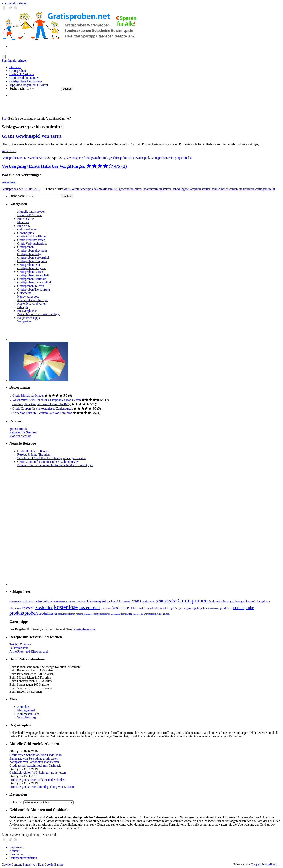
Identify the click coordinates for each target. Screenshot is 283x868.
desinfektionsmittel (106, 189)
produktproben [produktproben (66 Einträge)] (24, 613)
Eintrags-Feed (26, 710)
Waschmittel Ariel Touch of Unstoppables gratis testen (47, 400)
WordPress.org (27, 717)
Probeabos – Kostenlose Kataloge (39, 314)
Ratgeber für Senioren (23, 432)
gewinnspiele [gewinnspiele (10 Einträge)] (114, 601)
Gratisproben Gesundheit (33, 275)
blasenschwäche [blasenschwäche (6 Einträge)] (17, 602)
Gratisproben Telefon (31, 286)
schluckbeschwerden (225, 189)
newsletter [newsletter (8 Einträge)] (165, 608)
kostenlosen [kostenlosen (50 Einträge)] (89, 607)
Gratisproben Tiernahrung (34, 289)
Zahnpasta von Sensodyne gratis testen (34, 758)
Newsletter (16, 854)
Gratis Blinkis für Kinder (28, 396)
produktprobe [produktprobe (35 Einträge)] (243, 608)
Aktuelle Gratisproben (31, 212)
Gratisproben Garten (30, 272)
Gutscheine (24, 293)
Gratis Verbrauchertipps (78, 189)
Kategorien (16, 802)
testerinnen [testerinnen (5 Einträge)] (115, 614)
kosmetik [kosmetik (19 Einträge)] (28, 608)
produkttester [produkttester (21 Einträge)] (48, 613)
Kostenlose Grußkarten (32, 304)
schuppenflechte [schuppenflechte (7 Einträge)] (102, 614)
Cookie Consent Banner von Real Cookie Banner (33, 865)
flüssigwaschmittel (96, 158)
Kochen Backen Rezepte (33, 300)
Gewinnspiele (74, 158)
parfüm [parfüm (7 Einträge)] (175, 608)
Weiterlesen (9, 151)
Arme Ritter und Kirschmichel (29, 651)
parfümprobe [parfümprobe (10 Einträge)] (186, 608)
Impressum (16, 847)
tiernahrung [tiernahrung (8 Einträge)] (126, 614)
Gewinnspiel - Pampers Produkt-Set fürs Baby (41, 404)
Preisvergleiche (27, 311)
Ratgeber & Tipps (28, 318)
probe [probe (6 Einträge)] (197, 608)
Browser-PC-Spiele (29, 215)
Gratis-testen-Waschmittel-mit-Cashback (35, 765)
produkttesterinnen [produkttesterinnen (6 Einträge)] (67, 614)
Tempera (256, 864)
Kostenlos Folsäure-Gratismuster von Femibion (42, 413)
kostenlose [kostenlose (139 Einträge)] (66, 607)
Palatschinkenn (19, 648)
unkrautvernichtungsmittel (256, 189)
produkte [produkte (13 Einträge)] (226, 608)
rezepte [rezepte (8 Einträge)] (79, 614)
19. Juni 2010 (32, 189)
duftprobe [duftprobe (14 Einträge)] (49, 601)
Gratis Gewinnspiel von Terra (32, 136)
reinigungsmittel (179, 158)
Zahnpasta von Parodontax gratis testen (34, 762)
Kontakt (15, 851)
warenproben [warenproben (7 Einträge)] (150, 614)
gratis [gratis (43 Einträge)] (136, 601)
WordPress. (271, 864)
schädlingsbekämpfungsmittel (191, 189)
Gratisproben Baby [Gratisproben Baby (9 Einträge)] (219, 602)
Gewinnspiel (141, 158)
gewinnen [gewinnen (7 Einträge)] (82, 602)
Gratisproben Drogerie (31, 268)
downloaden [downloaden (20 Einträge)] (34, 601)
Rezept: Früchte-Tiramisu (33, 455)
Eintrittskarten (26, 219)
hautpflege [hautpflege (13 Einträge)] (263, 601)
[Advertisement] (55, 107)
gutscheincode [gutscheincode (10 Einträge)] (248, 601)
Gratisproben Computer (32, 261)
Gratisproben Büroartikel (33, 258)
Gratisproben (159, 158)
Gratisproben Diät (29, 265)
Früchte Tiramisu (20, 644)
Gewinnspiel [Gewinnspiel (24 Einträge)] (96, 601)
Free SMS (24, 226)
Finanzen (23, 222)
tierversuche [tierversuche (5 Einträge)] (138, 614)
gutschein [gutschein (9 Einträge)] (234, 602)
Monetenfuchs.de (20, 436)
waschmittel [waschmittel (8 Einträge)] (164, 614)
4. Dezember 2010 (35, 158)
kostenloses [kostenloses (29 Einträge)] (121, 608)
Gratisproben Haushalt (31, 279)
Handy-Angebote (28, 297)
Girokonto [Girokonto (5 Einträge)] (126, 602)
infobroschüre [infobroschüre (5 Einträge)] (15, 608)
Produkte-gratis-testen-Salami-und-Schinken (37, 780)
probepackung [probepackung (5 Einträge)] (213, 608)
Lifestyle (23, 307)
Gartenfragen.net (85, 629)
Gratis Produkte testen (31, 240)
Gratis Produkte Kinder (32, 236)
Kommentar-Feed (28, 714)
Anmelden (24, 707)
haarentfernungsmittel (157, 189)
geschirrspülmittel (120, 158)
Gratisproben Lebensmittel (34, 282)
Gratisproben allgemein (32, 251)
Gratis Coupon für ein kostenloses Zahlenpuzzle (43, 409)
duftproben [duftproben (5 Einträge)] (60, 602)
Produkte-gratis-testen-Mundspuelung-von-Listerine (42, 787)
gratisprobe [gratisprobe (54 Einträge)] (167, 601)
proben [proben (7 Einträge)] (203, 608)
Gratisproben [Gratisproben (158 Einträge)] (192, 600)
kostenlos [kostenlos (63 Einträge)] (44, 607)
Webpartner (25, 321)
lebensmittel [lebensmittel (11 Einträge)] (138, 608)
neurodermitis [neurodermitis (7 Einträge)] (153, 608)
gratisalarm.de (18, 429)
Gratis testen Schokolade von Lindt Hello (35, 755)
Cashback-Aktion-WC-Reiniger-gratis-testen (38, 773)
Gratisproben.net (12, 158)
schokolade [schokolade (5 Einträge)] (89, 614)
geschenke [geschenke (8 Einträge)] (71, 602)
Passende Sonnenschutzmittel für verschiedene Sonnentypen (55, 465)
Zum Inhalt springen (14, 3)
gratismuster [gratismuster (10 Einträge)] (149, 601)
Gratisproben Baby (29, 254)
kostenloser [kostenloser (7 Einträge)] (106, 608)
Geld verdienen (27, 229)
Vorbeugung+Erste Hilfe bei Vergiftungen (64, 166)
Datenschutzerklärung (23, 858)
